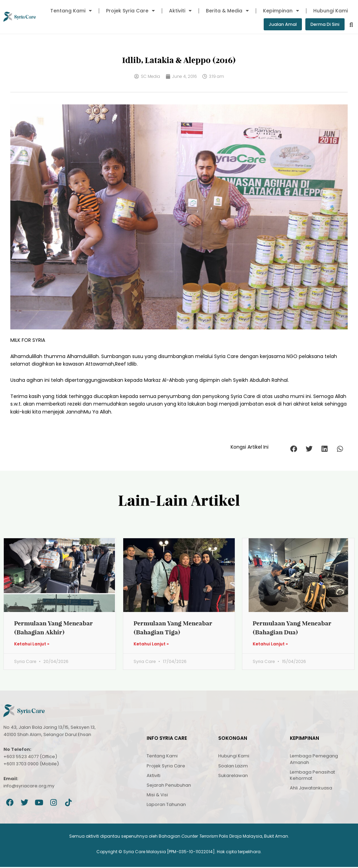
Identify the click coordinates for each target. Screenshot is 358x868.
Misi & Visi (157, 796)
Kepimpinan (281, 11)
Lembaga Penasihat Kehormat (312, 776)
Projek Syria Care (130, 11)
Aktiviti (180, 11)
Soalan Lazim (233, 767)
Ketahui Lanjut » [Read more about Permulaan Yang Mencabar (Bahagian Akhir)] (32, 645)
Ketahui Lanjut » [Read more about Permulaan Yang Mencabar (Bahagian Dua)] (270, 645)
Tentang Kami (71, 11)
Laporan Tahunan (166, 805)
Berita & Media (227, 11)
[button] (293, 450)
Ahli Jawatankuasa (311, 789)
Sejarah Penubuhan (169, 786)
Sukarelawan (233, 777)
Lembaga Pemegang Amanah (314, 760)
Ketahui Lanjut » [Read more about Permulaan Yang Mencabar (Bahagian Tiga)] (151, 645)
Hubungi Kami (330, 11)
